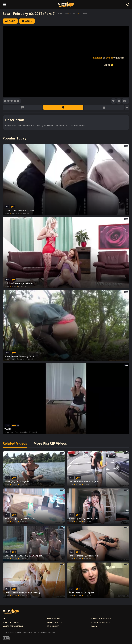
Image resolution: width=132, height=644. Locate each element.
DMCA (94, 626)
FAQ (4, 618)
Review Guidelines (100, 622)
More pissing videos (13, 626)
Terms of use (53, 618)
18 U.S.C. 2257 (53, 626)
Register (98, 58)
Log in (109, 58)
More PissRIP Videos (50, 443)
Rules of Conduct (12, 622)
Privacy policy (54, 622)
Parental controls (101, 618)
